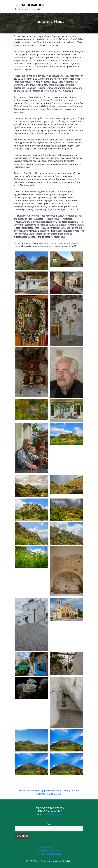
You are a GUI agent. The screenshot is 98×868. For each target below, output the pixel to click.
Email (49, 824)
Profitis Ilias (24, 791)
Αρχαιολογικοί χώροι (51, 791)
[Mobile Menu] (80, 7)
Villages (35, 791)
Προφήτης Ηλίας (44, 794)
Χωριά (57, 794)
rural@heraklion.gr (52, 814)
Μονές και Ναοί (71, 791)
